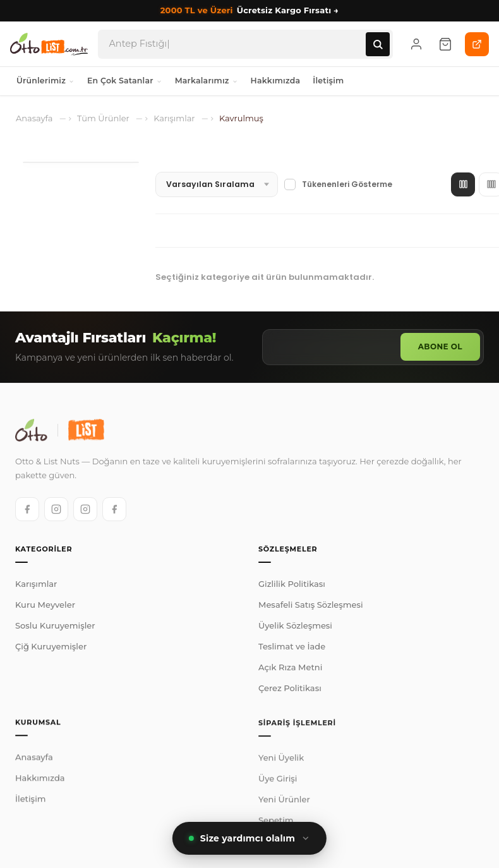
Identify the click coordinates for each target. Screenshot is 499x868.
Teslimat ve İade (292, 649)
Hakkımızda (276, 81)
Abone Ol (440, 347)
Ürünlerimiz (45, 81)
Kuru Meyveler (45, 605)
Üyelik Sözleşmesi (295, 628)
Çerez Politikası (290, 690)
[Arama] (237, 44)
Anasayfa (34, 763)
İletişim (328, 81)
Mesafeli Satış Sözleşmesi (311, 607)
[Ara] (378, 44)
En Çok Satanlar (125, 81)
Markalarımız (207, 81)
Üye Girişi (278, 787)
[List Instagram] (85, 509)
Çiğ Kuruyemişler (51, 647)
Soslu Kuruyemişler (55, 626)
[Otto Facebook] (27, 509)
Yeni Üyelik (281, 766)
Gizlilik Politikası (292, 586)
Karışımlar (36, 584)
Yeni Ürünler (284, 808)
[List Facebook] (114, 509)
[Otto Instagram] (56, 509)
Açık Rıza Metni (290, 670)
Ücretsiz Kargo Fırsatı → (250, 10)
